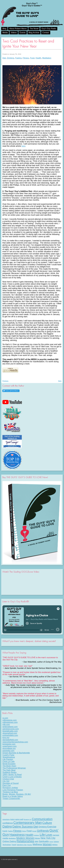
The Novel (34, 29)
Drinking (11, 58)
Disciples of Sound (11, 783)
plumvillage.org (9, 748)
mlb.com (6, 725)
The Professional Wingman (14, 768)
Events (23, 33)
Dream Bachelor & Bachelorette (16, 753)
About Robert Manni (18, 29)
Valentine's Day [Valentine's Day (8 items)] (22, 845)
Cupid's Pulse (8, 755)
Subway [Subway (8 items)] (56, 842)
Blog (4, 29)
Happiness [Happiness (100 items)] (17, 835)
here (23, 146)
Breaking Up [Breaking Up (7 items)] (27, 820)
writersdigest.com (10, 727)
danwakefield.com (10, 740)
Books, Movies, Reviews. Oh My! (17, 794)
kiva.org (6, 738)
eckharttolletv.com (10, 735)
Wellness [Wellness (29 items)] (37, 844)
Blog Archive (34, 33)
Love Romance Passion (13, 790)
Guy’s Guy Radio (49, 29)
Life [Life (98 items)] (42, 835)
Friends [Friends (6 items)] (34, 831)
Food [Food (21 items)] (29, 831)
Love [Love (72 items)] (49, 835)
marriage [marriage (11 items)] (56, 835)
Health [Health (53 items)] (29, 835)
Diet (4, 58)
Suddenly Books (9, 772)
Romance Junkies (10, 788)
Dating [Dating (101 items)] (7, 826)
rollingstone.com (10, 720)
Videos (14, 33)
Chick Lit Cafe (9, 762)
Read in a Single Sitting (13, 796)
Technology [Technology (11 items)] (7, 845)
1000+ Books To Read (12, 775)
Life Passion (8, 759)
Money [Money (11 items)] (38, 838)
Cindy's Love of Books (12, 777)
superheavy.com (9, 746)
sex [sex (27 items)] (37, 841)
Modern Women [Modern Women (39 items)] (25, 838)
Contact (46, 33)
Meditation (47, 58)
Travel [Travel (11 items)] (14, 845)
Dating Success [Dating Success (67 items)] (23, 826)
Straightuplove (9, 757)
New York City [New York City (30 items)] (48, 838)
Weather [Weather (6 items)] (30, 845)
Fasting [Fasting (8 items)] (10, 831)
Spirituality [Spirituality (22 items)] (44, 841)
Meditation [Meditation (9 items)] (12, 838)
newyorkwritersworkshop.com (15, 742)
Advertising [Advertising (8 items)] (6, 820)
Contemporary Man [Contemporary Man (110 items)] (28, 823)
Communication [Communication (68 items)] (42, 819)
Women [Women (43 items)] (47, 844)
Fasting (18, 58)
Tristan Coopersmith (11, 799)
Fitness (26, 58)
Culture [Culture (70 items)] (47, 823)
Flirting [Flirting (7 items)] (24, 831)
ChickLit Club (8, 779)
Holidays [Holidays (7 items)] (37, 835)
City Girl (6, 781)
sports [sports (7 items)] (51, 842)
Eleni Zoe (7, 785)
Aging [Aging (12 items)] (12, 819)
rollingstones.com (10, 722)
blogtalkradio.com (10, 731)
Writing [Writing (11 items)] (55, 845)
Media (5, 33)
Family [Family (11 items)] (5, 831)
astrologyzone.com (11, 729)
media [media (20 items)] (5, 838)
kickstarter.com (9, 744)
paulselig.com (8, 751)
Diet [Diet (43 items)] (36, 827)
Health (38, 58)
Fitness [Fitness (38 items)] (17, 831)
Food (32, 58)
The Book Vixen (9, 766)
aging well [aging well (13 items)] (19, 819)
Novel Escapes (9, 764)
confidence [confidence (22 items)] (8, 823)
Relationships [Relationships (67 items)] (25, 841)
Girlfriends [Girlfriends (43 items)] (43, 831)
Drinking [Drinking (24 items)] (43, 827)
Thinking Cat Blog (10, 792)
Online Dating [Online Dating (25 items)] (9, 841)
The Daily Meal (9, 770)
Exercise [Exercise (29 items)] (52, 827)
